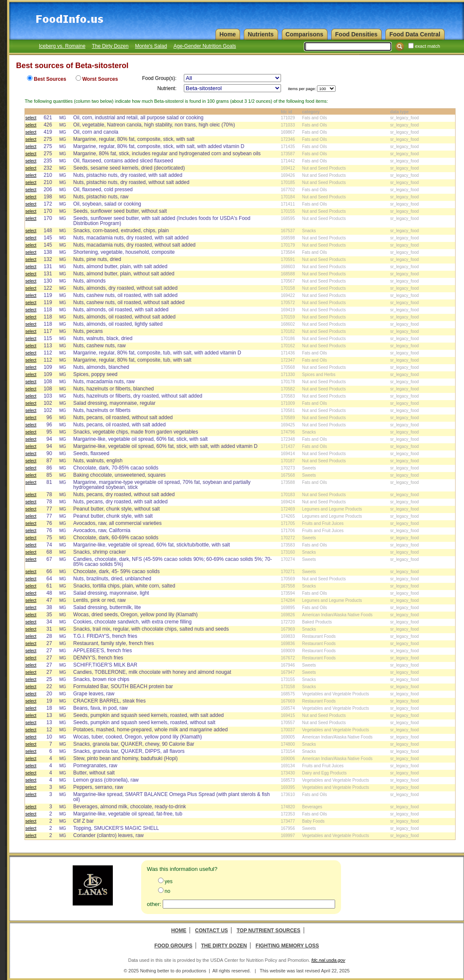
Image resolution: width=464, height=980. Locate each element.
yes (169, 881)
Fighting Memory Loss (287, 946)
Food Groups (173, 946)
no (168, 891)
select (31, 118)
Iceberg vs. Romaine (62, 46)
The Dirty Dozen (110, 46)
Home (179, 931)
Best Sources (50, 79)
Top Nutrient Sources (269, 931)
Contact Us (212, 931)
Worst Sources (100, 79)
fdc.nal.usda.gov (328, 960)
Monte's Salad (151, 46)
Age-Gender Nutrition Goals (205, 46)
